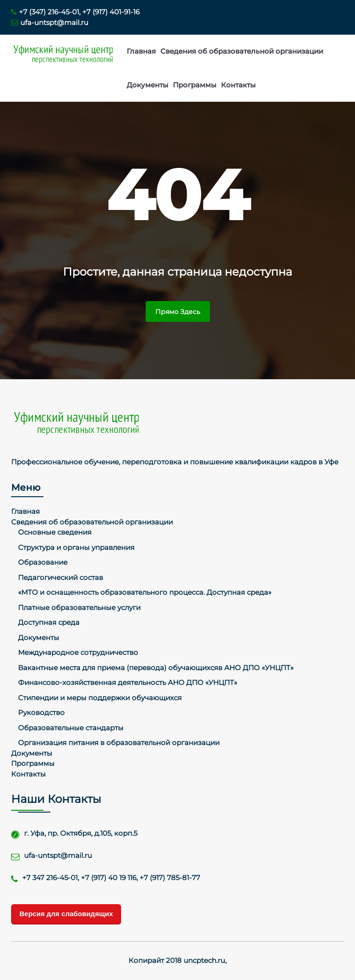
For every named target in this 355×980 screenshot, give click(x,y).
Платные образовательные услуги (79, 607)
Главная (141, 51)
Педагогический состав (61, 577)
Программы (195, 85)
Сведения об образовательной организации (242, 51)
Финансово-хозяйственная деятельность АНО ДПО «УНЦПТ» (128, 682)
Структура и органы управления (76, 547)
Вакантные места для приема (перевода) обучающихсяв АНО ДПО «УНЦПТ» (156, 668)
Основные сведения (55, 532)
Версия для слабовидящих (66, 914)
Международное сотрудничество (78, 652)
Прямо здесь (178, 312)
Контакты (238, 85)
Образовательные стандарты (71, 728)
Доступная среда (49, 622)
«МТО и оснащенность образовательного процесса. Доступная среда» (145, 592)
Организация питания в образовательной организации (119, 743)
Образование (43, 562)
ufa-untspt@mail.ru (50, 22)
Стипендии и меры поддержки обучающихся (100, 698)
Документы (147, 85)
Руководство (41, 712)
